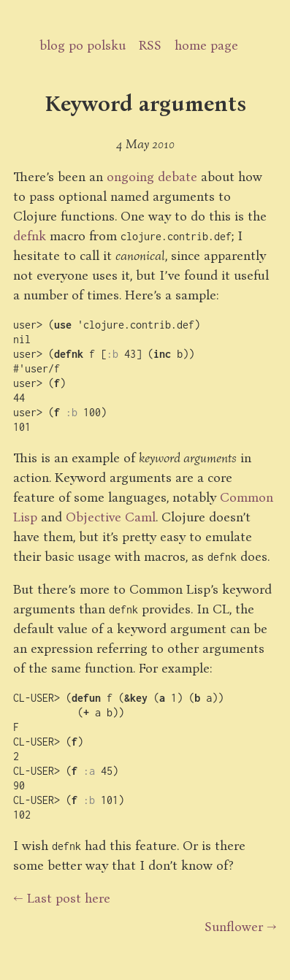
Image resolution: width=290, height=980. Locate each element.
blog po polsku (83, 45)
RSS (150, 45)
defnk (30, 235)
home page (206, 45)
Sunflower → (241, 926)
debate (178, 176)
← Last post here (62, 897)
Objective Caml (111, 516)
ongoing (130, 176)
